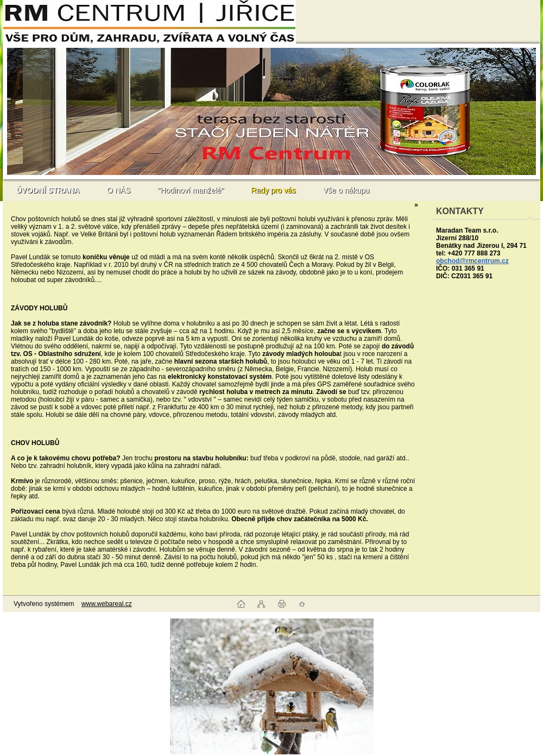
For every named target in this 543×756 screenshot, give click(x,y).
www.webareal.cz (107, 604)
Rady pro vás (273, 190)
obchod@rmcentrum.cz (472, 261)
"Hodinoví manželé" (191, 190)
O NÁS (119, 190)
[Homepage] (48, 190)
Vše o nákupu (346, 190)
